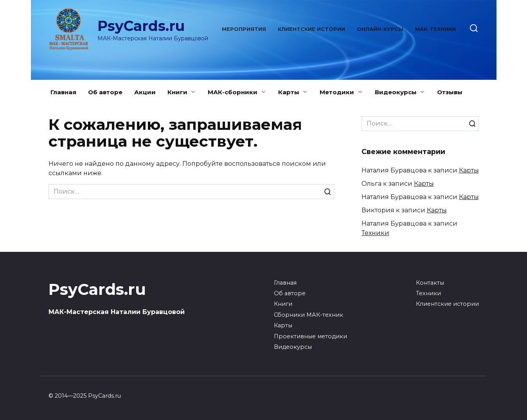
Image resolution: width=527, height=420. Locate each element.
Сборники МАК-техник (308, 315)
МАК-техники (435, 29)
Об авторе (105, 92)
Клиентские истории (311, 29)
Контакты (430, 283)
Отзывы (450, 92)
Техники (375, 233)
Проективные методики (310, 336)
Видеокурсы (396, 92)
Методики (337, 92)
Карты (289, 92)
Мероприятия (244, 29)
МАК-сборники (233, 92)
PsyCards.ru (141, 26)
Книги (177, 92)
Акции (145, 92)
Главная (63, 92)
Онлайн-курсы (380, 29)
